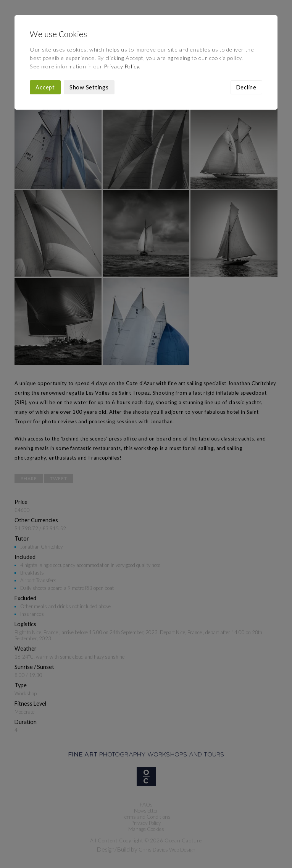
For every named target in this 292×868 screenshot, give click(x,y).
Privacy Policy (121, 66)
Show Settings (89, 87)
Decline (246, 87)
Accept (45, 87)
